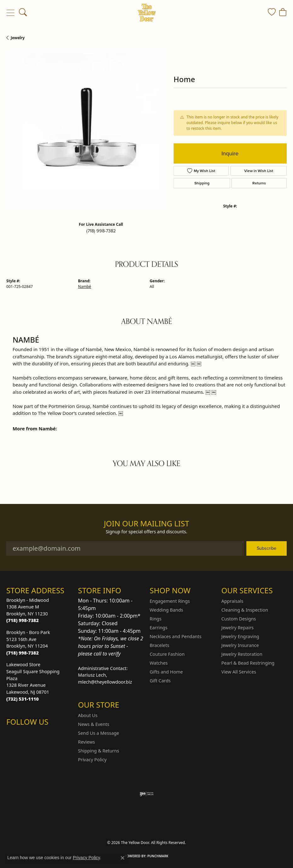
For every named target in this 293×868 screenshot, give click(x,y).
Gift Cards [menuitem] (160, 681)
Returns (259, 183)
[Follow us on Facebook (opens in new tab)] (28, 734)
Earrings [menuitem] (158, 628)
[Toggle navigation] (10, 13)
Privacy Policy (92, 760)
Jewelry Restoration (242, 654)
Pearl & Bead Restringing (248, 663)
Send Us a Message (99, 733)
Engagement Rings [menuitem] (170, 601)
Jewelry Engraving (240, 636)
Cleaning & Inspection (245, 610)
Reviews (87, 742)
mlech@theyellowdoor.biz (105, 682)
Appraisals (233, 601)
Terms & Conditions (153, 826)
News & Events (94, 724)
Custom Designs (239, 619)
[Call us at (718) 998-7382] (23, 620)
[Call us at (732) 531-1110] (23, 699)
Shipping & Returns (99, 751)
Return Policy (84, 826)
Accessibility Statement (199, 826)
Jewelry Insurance (240, 645)
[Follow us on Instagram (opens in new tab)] (13, 734)
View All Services (239, 672)
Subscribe (267, 548)
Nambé (85, 287)
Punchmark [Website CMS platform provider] (158, 856)
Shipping (202, 183)
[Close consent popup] (123, 858)
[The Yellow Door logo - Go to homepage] (147, 13)
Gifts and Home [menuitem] (166, 672)
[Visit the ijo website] (147, 794)
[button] (23, 13)
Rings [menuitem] (155, 619)
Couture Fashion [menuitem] (167, 654)
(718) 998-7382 (101, 231)
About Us (88, 715)
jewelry (18, 38)
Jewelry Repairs (238, 628)
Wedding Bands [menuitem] (166, 610)
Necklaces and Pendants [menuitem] (175, 636)
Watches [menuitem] (159, 663)
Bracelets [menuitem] (159, 645)
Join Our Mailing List (147, 524)
